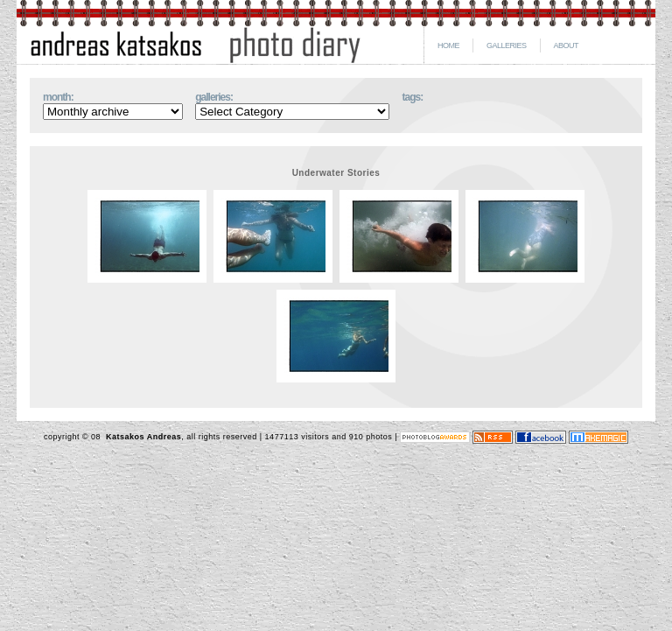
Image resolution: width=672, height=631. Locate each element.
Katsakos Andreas (142, 437)
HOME (448, 46)
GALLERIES (507, 46)
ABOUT (567, 46)
